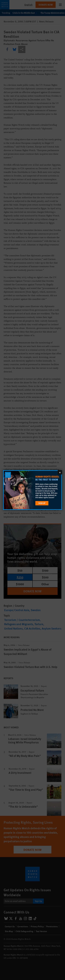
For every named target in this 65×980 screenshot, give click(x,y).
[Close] (60, 472)
